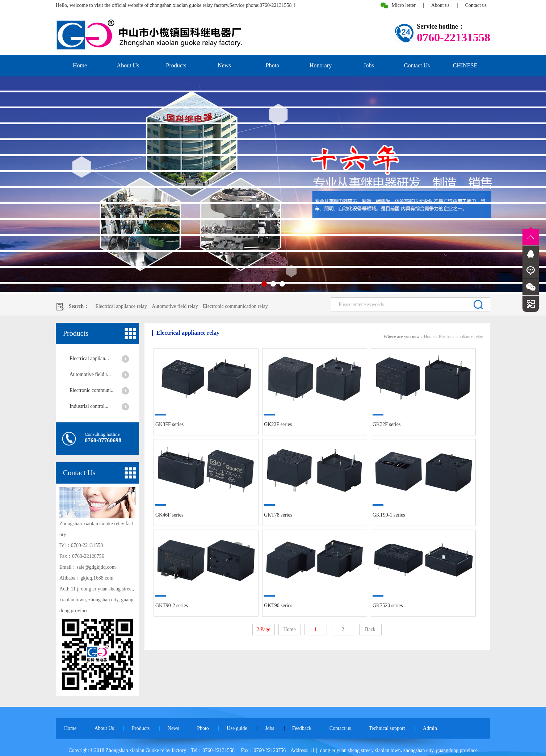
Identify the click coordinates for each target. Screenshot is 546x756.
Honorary (321, 65)
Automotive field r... (90, 374)
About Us (128, 65)
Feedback (302, 728)
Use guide (237, 728)
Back (370, 629)
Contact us (476, 5)
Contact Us (417, 65)
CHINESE (465, 65)
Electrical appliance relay (121, 306)
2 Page (264, 629)
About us (440, 5)
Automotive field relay (175, 306)
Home (80, 65)
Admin (430, 728)
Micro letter (403, 5)
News (224, 65)
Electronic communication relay (235, 306)
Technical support (387, 728)
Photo (272, 65)
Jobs (369, 65)
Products (176, 65)
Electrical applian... (89, 358)
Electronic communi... (92, 390)
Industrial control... (89, 406)
